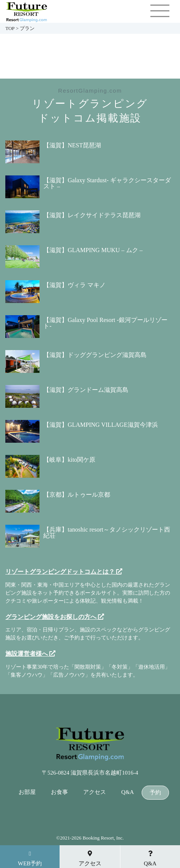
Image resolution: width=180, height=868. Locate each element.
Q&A (127, 792)
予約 (155, 793)
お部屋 (27, 792)
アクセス (95, 792)
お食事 (59, 792)
